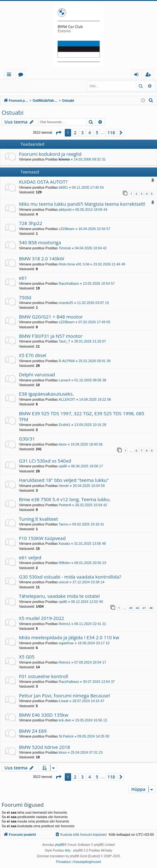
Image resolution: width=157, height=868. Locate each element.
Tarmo (64, 524)
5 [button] (97, 133)
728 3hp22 (31, 223)
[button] (58, 133)
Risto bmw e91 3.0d (74, 264)
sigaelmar (66, 643)
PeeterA (65, 505)
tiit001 (63, 187)
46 (137, 608)
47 (144, 608)
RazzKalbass (69, 283)
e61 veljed (30, 557)
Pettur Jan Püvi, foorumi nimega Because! (64, 695)
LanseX (65, 380)
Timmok (65, 248)
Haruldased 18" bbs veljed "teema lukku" (64, 480)
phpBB (60, 845)
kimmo (64, 159)
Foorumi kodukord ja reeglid (50, 154)
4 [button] (90, 133)
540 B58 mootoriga (40, 242)
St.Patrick (66, 736)
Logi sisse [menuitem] (138, 75)
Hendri (64, 486)
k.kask (64, 701)
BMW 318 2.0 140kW (42, 258)
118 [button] (111, 133)
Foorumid (22, 75)
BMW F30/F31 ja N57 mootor (51, 336)
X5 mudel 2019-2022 (42, 618)
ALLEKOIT (67, 399)
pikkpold (65, 209)
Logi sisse (16, 84)
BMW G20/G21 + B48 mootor (51, 317)
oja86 (63, 466)
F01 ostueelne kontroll (44, 676)
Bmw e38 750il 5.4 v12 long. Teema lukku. (65, 499)
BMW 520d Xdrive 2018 (45, 747)
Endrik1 (65, 425)
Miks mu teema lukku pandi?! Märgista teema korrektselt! (82, 204)
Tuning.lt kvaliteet (39, 519)
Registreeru (43, 84)
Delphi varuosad (37, 374)
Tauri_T (65, 341)
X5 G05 (27, 657)
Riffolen (65, 563)
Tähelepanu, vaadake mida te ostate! (59, 596)
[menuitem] (151, 100)
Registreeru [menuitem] (149, 75)
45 (131, 608)
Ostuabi (12, 112)
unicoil (64, 582)
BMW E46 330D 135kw (44, 715)
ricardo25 (66, 303)
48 (151, 608)
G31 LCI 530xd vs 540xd (45, 461)
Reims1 (65, 624)
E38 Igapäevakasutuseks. (46, 394)
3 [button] (82, 133)
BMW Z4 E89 (33, 731)
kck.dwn (65, 720)
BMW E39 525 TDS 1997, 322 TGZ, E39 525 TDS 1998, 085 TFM (82, 416)
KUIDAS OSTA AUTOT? (43, 182)
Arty (68, 850)
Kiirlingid (10, 75)
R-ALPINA (67, 361)
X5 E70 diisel (33, 355)
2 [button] (75, 133)
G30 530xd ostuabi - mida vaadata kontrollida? (70, 577)
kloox (63, 444)
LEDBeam (67, 229)
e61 (23, 278)
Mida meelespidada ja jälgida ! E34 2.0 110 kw (69, 637)
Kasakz (64, 543)
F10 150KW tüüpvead (42, 538)
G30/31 (27, 439)
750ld (25, 297)
